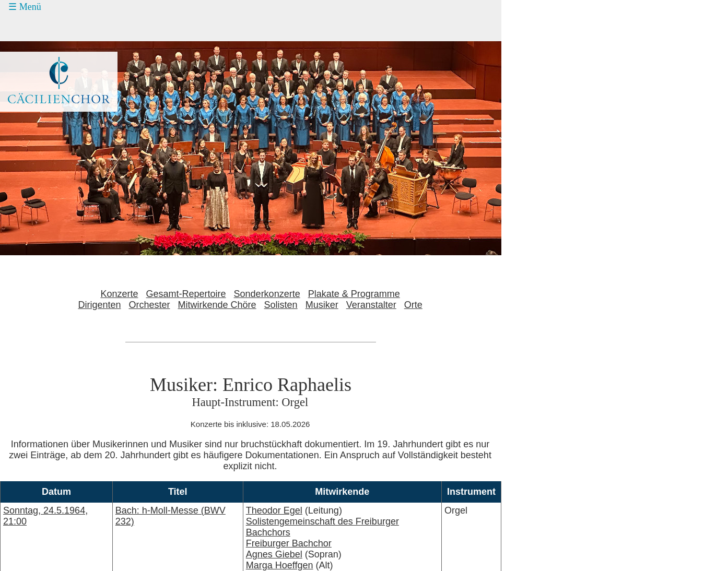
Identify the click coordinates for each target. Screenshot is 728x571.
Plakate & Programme (354, 294)
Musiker (322, 305)
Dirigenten (99, 305)
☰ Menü (25, 7)
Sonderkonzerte (267, 294)
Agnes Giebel (274, 554)
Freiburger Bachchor (289, 543)
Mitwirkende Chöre (217, 305)
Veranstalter (371, 305)
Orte (413, 305)
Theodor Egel (274, 510)
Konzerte (119, 294)
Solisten (281, 305)
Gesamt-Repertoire (186, 294)
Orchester (149, 305)
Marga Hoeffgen (280, 565)
